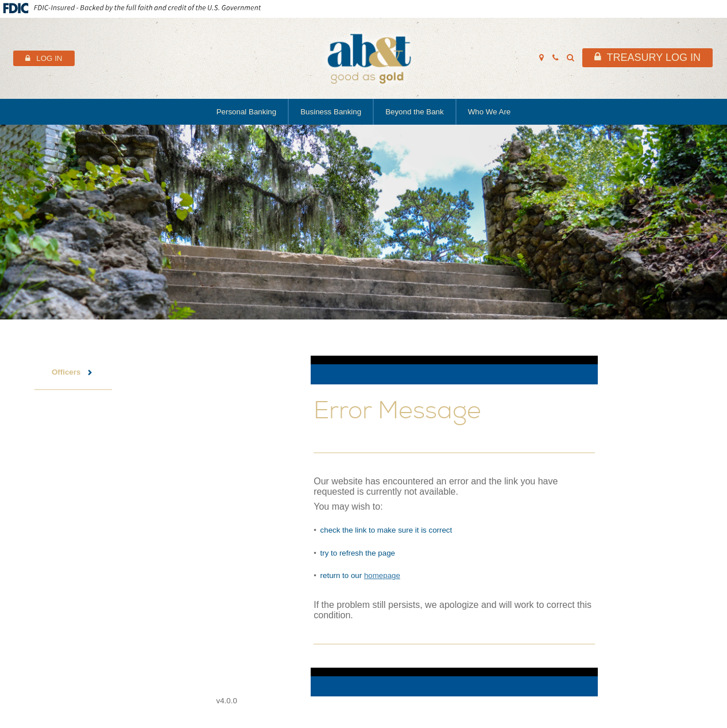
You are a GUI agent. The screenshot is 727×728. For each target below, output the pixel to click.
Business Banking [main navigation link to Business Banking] (331, 112)
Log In (49, 58)
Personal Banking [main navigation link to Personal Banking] (246, 112)
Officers (66, 372)
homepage (382, 575)
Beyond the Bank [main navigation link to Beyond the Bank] (415, 112)
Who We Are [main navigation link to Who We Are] (490, 112)
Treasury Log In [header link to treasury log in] (654, 57)
